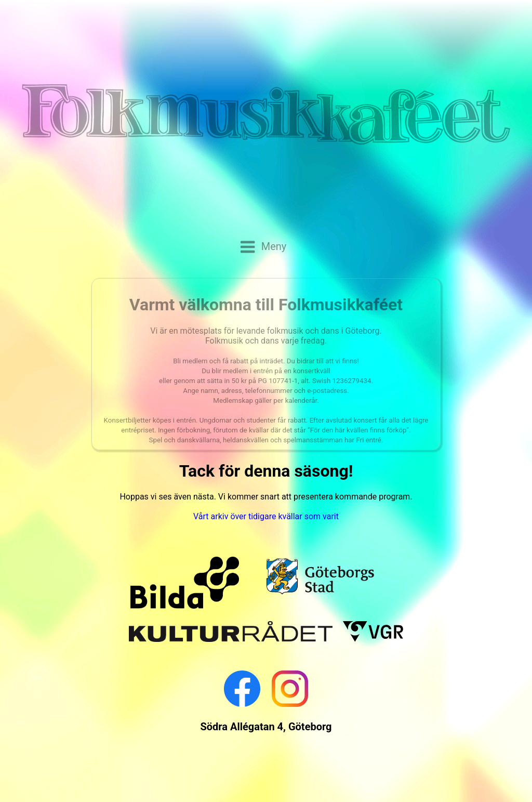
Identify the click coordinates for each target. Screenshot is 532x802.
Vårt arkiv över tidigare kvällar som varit (266, 516)
